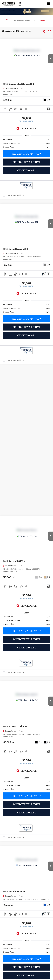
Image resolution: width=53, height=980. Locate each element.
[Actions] (48, 84)
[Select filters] (44, 31)
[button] (50, 59)
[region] (26, 143)
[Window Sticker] (49, 274)
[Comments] (49, 109)
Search (42, 20)
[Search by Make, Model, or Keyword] (24, 21)
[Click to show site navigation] (49, 4)
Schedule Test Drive (27, 162)
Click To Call (27, 170)
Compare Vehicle (15, 195)
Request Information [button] (27, 154)
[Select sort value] (49, 31)
